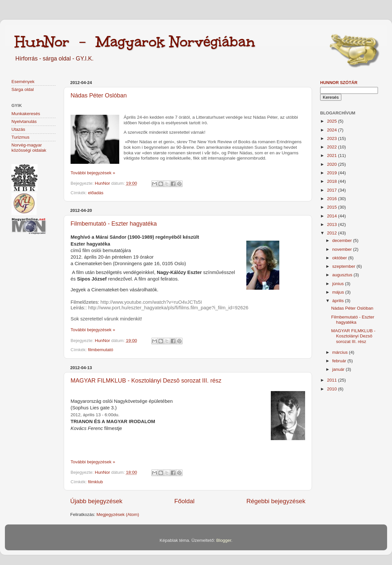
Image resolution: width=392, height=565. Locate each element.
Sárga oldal (23, 89)
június (339, 284)
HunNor (103, 183)
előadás (96, 193)
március (341, 352)
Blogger (224, 540)
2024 (333, 130)
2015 (333, 207)
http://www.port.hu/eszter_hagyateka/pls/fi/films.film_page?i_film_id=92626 (168, 308)
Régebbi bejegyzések (276, 501)
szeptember (344, 266)
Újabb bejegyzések (96, 501)
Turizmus (20, 137)
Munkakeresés (26, 114)
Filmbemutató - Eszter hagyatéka (114, 224)
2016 (333, 199)
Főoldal (185, 501)
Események (23, 82)
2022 (333, 147)
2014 (333, 216)
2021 (333, 155)
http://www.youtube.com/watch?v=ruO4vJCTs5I (151, 302)
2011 (333, 380)
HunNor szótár (339, 83)
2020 (333, 164)
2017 (333, 190)
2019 (333, 173)
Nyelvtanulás (24, 121)
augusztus (343, 275)
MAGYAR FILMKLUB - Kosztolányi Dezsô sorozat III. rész (146, 381)
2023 (333, 138)
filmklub (95, 482)
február (340, 361)
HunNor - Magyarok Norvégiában (135, 42)
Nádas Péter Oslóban (99, 95)
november (343, 249)
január (339, 369)
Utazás (18, 129)
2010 (333, 389)
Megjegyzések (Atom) (118, 514)
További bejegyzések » (93, 173)
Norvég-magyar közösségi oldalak (29, 148)
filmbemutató (100, 350)
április (339, 301)
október (340, 258)
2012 (333, 233)
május (339, 292)
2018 (333, 181)
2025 (333, 121)
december (343, 240)
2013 (333, 224)
